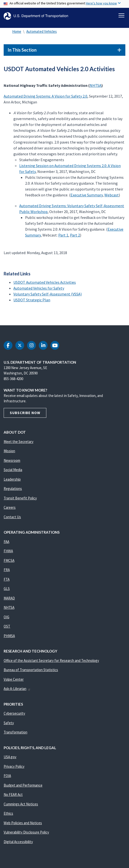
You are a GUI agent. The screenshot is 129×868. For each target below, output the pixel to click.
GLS (7, 589)
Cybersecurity (14, 713)
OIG (6, 617)
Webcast (112, 195)
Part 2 (75, 235)
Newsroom (12, 460)
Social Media (13, 470)
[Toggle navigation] (121, 15)
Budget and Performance (23, 785)
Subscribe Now (25, 413)
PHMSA (9, 636)
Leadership (12, 479)
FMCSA (9, 560)
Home (17, 31)
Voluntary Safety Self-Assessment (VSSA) (48, 294)
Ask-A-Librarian (17, 689)
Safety (9, 723)
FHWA (8, 551)
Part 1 (63, 235)
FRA (7, 570)
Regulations (13, 489)
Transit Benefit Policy (20, 498)
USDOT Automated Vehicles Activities (45, 282)
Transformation (15, 732)
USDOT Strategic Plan (32, 300)
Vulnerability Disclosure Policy (26, 832)
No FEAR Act (13, 795)
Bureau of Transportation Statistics (31, 670)
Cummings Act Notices (21, 804)
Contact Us (12, 517)
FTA (7, 579)
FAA (6, 542)
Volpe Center (14, 679)
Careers (10, 507)
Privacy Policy (14, 766)
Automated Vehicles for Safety (39, 288)
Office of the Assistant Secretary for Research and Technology (51, 660)
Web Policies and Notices (23, 823)
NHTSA (96, 85)
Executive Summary (87, 195)
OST (7, 626)
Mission (9, 451)
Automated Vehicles (42, 31)
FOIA (7, 776)
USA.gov (10, 757)
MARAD (9, 598)
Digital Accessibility (18, 842)
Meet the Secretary (19, 442)
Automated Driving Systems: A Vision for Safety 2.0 (45, 96)
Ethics (8, 813)
